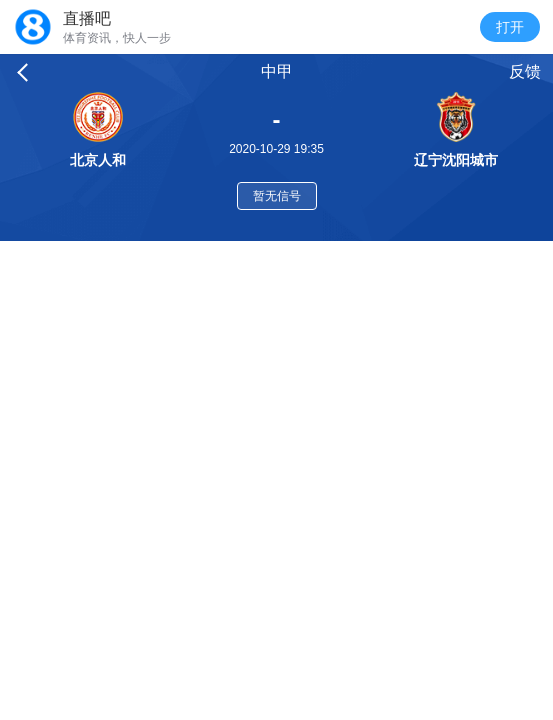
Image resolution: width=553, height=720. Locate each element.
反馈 (525, 71)
